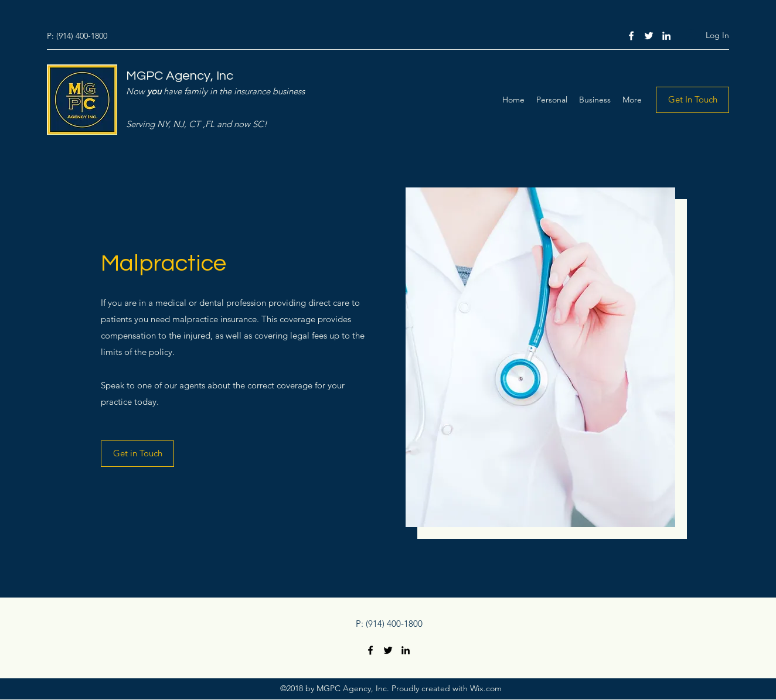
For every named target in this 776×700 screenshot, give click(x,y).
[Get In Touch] (692, 100)
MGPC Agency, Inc (180, 76)
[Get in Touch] (137, 454)
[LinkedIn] (666, 36)
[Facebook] (631, 36)
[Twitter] (649, 36)
